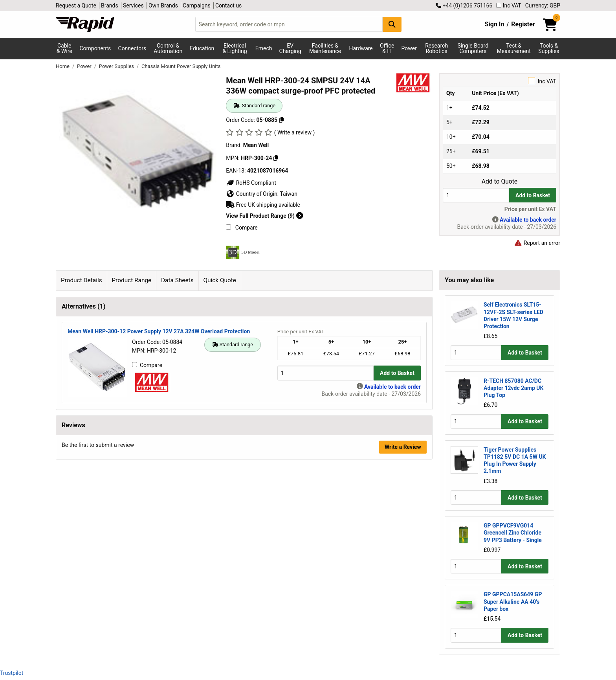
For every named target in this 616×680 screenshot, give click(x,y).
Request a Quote (76, 6)
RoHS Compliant (251, 183)
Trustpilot (12, 673)
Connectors (132, 48)
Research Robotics (436, 48)
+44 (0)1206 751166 (464, 6)
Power (409, 48)
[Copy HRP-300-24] (276, 158)
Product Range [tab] (131, 280)
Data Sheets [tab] (177, 280)
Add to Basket (533, 195)
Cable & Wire (64, 48)
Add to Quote (500, 182)
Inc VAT (509, 6)
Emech (264, 48)
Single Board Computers (473, 48)
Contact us (228, 6)
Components (95, 48)
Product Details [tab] (82, 280)
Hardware (361, 48)
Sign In (495, 24)
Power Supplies (117, 66)
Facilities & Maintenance (325, 48)
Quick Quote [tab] (220, 280)
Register (523, 24)
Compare (242, 228)
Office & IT (387, 48)
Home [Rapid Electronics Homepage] (63, 66)
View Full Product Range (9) (264, 216)
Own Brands (163, 6)
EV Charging (290, 48)
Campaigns (197, 6)
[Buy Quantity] (476, 195)
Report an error (537, 243)
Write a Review (403, 447)
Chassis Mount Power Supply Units (181, 66)
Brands (110, 6)
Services (133, 6)
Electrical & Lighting (235, 48)
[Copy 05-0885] (281, 120)
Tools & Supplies (549, 48)
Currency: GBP (543, 6)
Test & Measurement (514, 48)
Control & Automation (168, 48)
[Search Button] (392, 24)
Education (202, 48)
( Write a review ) (295, 132)
